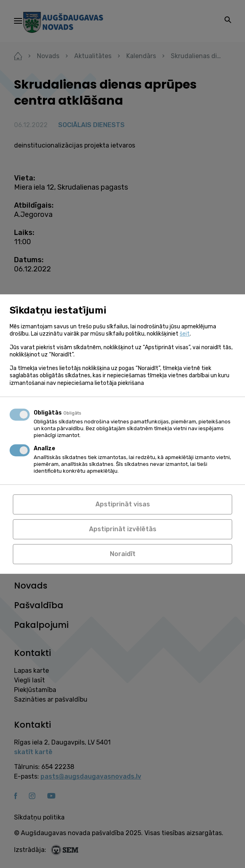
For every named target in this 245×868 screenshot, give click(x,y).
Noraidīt (123, 554)
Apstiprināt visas (123, 504)
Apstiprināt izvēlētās (123, 529)
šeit (185, 334)
